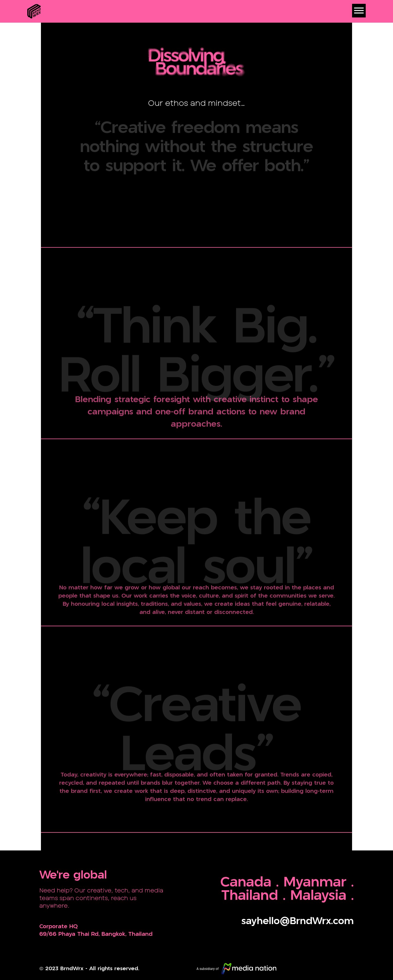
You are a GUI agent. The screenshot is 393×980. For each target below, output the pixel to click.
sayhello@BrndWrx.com (297, 921)
